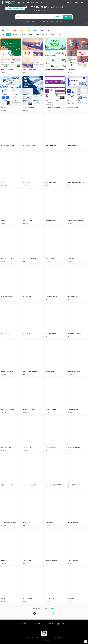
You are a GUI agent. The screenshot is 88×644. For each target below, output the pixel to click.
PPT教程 (52, 638)
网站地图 (59, 638)
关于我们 (29, 638)
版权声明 (44, 638)
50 (54, 613)
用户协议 (36, 638)
